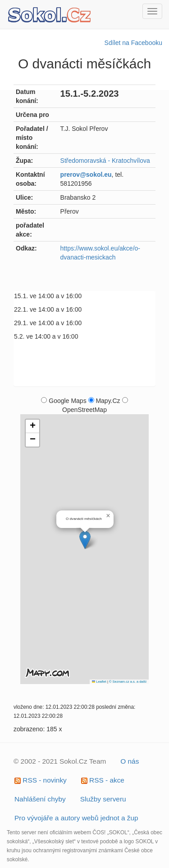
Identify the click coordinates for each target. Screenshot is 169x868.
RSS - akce (103, 780)
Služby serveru (103, 799)
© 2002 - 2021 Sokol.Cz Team (60, 761)
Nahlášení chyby (40, 799)
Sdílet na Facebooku (133, 43)
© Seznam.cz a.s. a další (128, 682)
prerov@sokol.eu (86, 174)
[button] (85, 540)
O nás (130, 761)
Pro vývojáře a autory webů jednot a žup (76, 818)
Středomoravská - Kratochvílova (105, 161)
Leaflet (99, 682)
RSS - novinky (41, 780)
